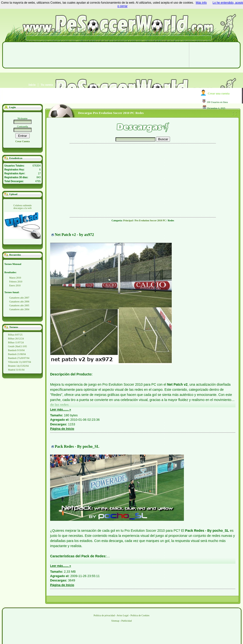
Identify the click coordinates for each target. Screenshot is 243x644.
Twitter (110, 85)
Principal (128, 220)
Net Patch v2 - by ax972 (74, 235)
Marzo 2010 (15, 278)
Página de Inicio (62, 429)
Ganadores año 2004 (19, 309)
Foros (62, 85)
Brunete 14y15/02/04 (18, 366)
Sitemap (115, 621)
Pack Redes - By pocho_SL (77, 446)
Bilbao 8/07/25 (15, 335)
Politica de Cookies (140, 615)
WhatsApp (143, 85)
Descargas (77, 85)
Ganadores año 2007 (19, 298)
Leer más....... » (61, 410)
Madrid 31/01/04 (16, 370)
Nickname (22, 118)
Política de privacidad (104, 615)
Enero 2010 (15, 285)
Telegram (125, 85)
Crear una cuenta (219, 93)
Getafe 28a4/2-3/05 (17, 346)
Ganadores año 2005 (19, 305)
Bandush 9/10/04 (16, 350)
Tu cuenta (47, 85)
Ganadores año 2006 (19, 302)
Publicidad (127, 621)
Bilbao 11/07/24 (16, 342)
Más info (201, 3)
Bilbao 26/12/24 (16, 339)
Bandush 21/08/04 (17, 354)
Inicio (32, 85)
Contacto (178, 85)
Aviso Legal (123, 615)
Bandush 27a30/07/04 (19, 358)
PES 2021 (161, 85)
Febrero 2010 (16, 282)
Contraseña (22, 126)
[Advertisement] (94, 78)
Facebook (94, 85)
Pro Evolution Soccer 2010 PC (150, 220)
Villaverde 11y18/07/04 (19, 362)
